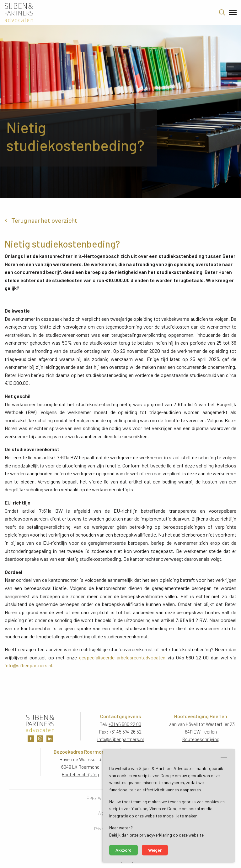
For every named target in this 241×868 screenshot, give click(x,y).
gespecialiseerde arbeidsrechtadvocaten (122, 657)
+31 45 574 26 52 (125, 732)
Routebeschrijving (201, 739)
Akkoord (123, 850)
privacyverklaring (156, 835)
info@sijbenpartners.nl (28, 665)
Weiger (155, 850)
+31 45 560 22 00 (125, 724)
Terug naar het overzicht (44, 220)
